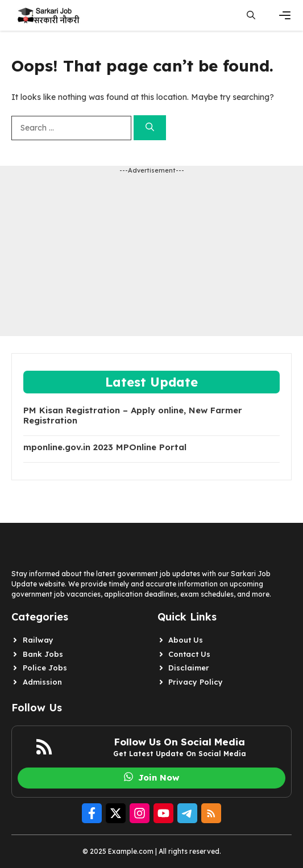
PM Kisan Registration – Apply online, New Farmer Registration (133, 416)
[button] (251, 15)
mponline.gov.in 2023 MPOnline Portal (105, 447)
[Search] (150, 128)
